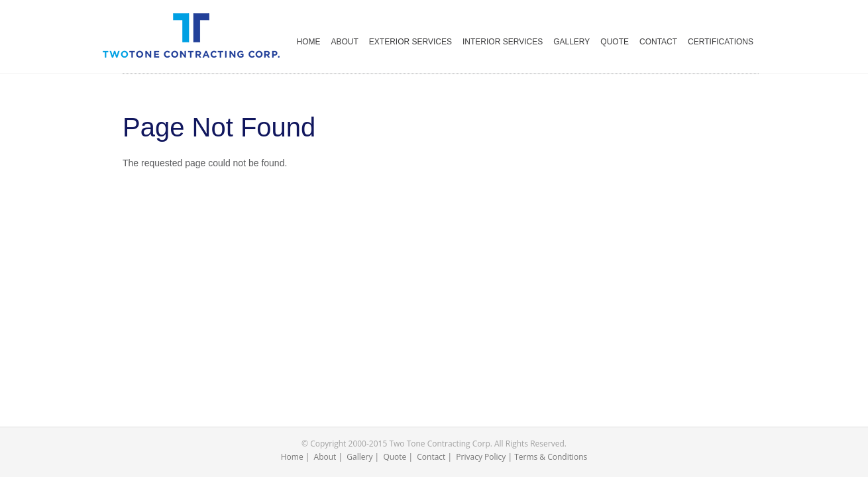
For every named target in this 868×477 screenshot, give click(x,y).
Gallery (359, 457)
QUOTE (615, 42)
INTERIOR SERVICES (503, 42)
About (325, 457)
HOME (309, 42)
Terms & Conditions (551, 457)
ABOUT (345, 42)
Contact (431, 457)
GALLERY (571, 42)
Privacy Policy (481, 457)
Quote (395, 457)
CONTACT (658, 42)
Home (292, 457)
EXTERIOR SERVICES (410, 42)
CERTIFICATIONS (721, 42)
